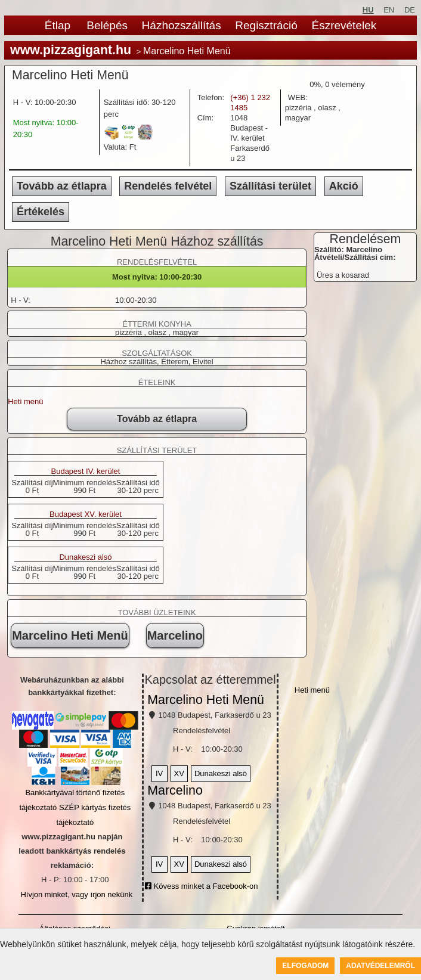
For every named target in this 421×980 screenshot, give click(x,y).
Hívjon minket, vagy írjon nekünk (76, 894)
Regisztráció (266, 25)
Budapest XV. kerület (86, 514)
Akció (344, 186)
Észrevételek (344, 25)
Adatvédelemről (380, 966)
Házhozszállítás (182, 25)
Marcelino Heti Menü (70, 635)
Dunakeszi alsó (85, 557)
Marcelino (175, 635)
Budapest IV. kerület (86, 472)
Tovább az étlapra (62, 186)
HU (368, 10)
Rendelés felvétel (168, 186)
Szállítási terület (270, 186)
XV (179, 773)
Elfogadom (305, 966)
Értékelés (41, 212)
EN (389, 10)
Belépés (107, 25)
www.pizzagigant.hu (71, 50)
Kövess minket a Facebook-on (201, 886)
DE (410, 10)
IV (159, 773)
